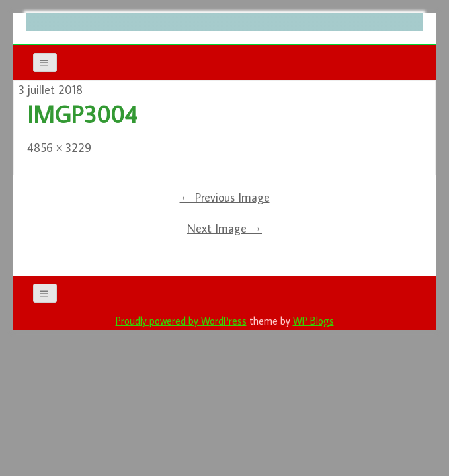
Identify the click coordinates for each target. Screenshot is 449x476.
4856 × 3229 (59, 148)
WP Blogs (313, 321)
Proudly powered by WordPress (181, 321)
